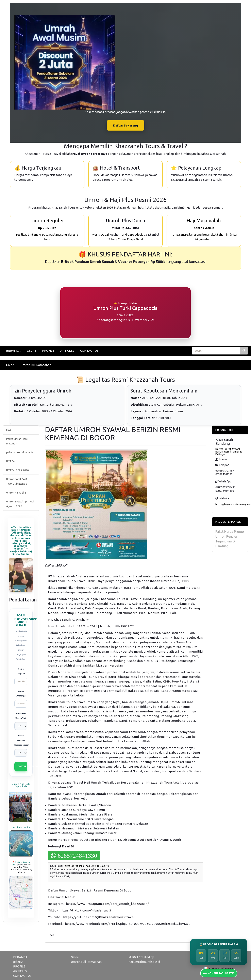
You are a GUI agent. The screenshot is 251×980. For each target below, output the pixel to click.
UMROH (11, 461)
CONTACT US (89, 351)
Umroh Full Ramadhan (36, 365)
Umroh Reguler (47, 221)
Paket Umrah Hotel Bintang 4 (17, 441)
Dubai (105, 235)
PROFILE (48, 351)
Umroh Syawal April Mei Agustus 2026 (20, 504)
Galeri (10, 365)
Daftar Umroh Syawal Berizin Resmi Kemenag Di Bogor (229, 452)
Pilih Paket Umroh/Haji (21, 716)
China (122, 239)
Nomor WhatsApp (21, 694)
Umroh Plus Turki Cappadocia (21, 785)
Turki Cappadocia (132, 235)
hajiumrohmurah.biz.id (144, 962)
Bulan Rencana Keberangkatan (21, 740)
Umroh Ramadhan (17, 493)
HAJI (9, 430)
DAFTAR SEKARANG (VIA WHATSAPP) (22, 766)
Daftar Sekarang (125, 125)
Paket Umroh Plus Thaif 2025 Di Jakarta (86, 866)
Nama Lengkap (21, 671)
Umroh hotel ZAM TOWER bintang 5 (17, 481)
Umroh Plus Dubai (21, 827)
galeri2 (31, 351)
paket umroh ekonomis (20, 452)
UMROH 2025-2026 (17, 470)
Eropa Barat (135, 239)
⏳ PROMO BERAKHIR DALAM (219, 944)
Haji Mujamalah (204, 221)
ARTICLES (67, 351)
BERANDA (13, 351)
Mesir (96, 235)
